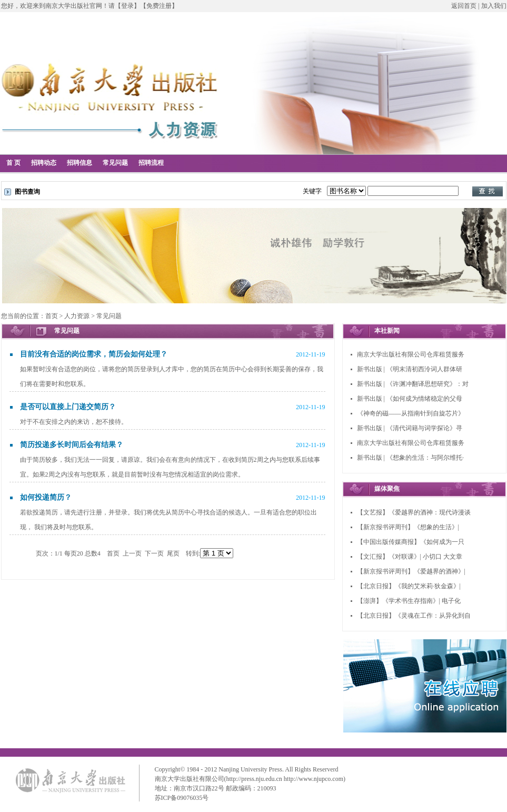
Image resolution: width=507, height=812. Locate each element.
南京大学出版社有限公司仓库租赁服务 (411, 354)
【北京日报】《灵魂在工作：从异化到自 (414, 616)
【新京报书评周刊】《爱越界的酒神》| (411, 571)
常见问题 (115, 163)
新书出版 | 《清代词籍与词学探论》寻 (410, 428)
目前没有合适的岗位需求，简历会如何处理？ (94, 354)
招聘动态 (44, 163)
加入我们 (494, 6)
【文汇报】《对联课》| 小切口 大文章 (410, 557)
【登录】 (127, 6)
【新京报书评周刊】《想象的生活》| (408, 527)
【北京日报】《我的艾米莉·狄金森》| (409, 586)
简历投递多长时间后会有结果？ (72, 445)
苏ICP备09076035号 (182, 798)
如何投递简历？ (46, 497)
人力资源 (77, 316)
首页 (52, 316)
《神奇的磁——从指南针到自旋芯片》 (411, 413)
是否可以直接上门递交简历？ (68, 407)
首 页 (13, 163)
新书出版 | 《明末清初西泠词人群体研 (410, 369)
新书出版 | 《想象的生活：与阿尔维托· (410, 458)
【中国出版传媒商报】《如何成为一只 (411, 542)
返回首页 (464, 6)
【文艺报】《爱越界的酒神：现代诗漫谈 (414, 512)
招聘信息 (79, 163)
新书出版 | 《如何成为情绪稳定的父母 (410, 399)
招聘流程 (151, 163)
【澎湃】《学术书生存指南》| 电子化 (409, 601)
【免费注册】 (159, 6)
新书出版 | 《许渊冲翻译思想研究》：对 (413, 384)
